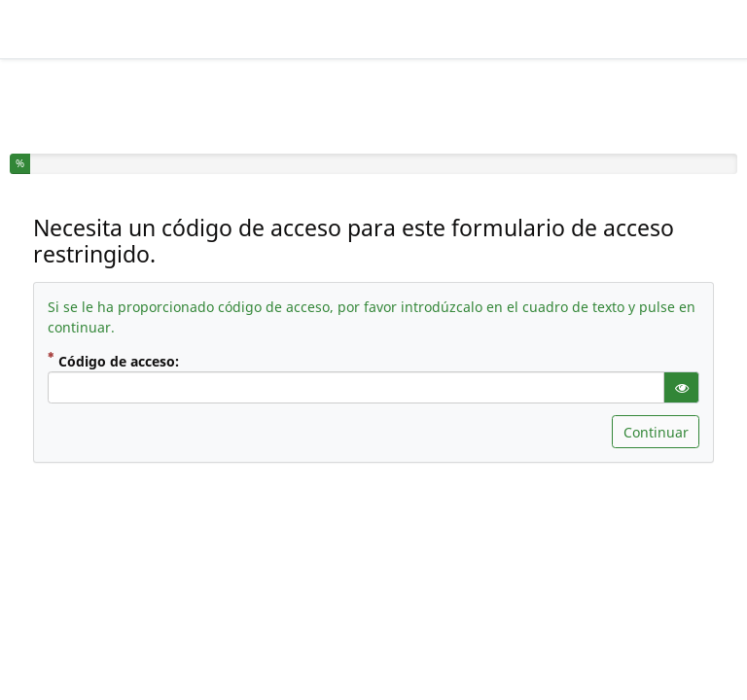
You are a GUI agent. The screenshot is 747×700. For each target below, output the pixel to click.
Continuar (656, 432)
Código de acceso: (129, 361)
